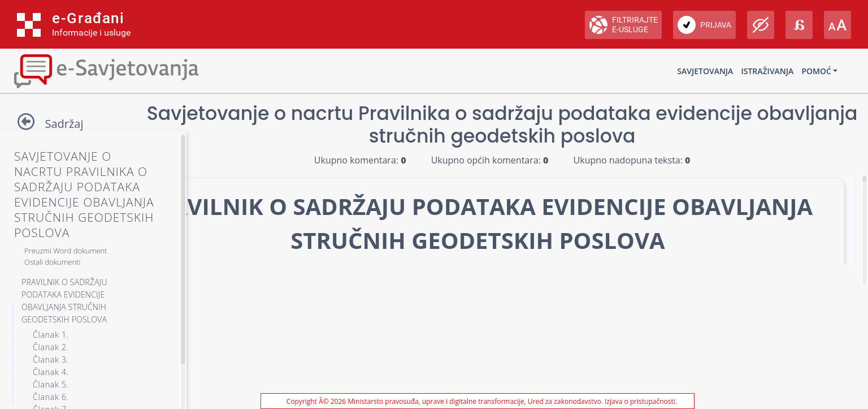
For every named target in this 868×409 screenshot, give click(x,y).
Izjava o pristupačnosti (640, 401)
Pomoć (816, 71)
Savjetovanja (705, 71)
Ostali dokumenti (52, 262)
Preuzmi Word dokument (66, 251)
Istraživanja (767, 71)
